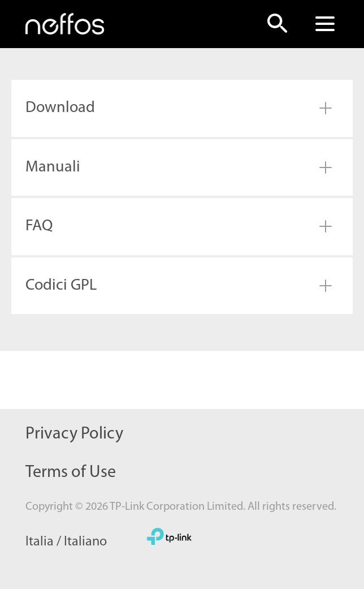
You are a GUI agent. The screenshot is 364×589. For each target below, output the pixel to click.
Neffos (65, 24)
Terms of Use (71, 473)
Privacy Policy (74, 434)
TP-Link (169, 536)
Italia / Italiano (66, 542)
